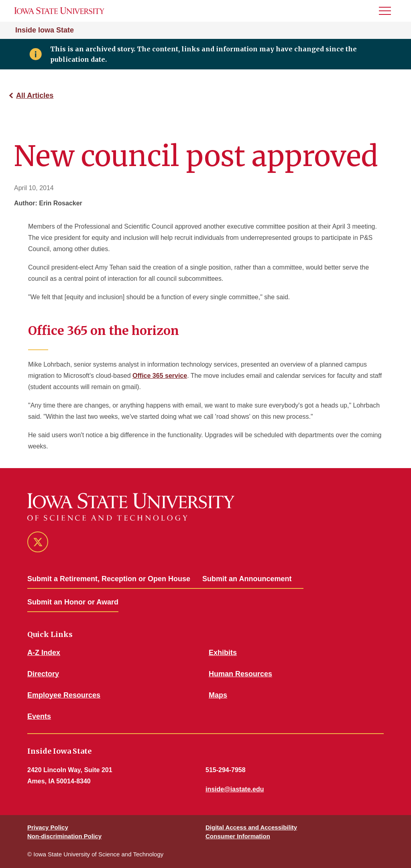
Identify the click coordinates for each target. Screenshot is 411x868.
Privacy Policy (48, 827)
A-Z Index (44, 653)
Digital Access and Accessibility (251, 827)
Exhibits (223, 653)
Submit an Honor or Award (73, 602)
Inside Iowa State (45, 30)
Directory (43, 674)
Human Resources (240, 674)
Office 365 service (160, 376)
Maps (218, 695)
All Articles (35, 95)
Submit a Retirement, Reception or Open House (109, 579)
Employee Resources (64, 695)
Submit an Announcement (247, 579)
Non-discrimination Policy (64, 836)
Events (39, 716)
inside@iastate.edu (235, 789)
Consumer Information (238, 836)
